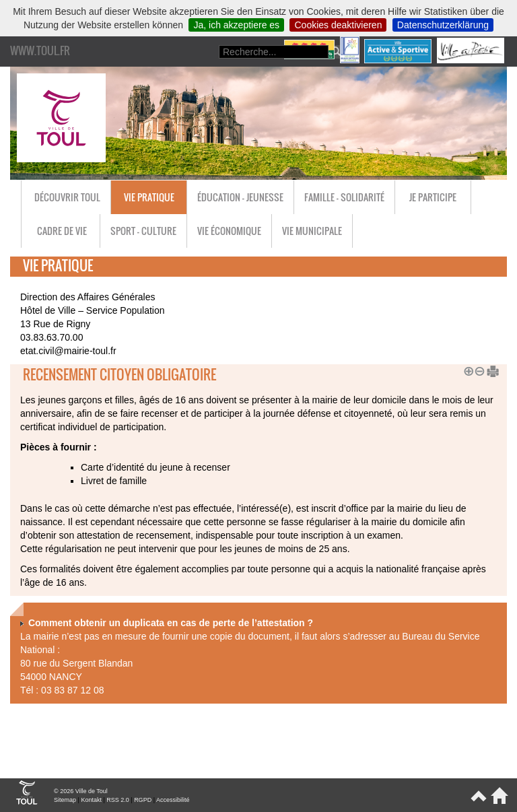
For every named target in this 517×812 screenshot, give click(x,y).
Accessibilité (173, 800)
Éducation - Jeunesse (240, 197)
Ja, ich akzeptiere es (236, 25)
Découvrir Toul (67, 197)
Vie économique (229, 231)
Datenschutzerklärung (443, 25)
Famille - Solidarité (344, 197)
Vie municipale (312, 231)
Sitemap (65, 800)
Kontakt (91, 800)
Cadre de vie (62, 231)
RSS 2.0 (118, 800)
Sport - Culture (143, 231)
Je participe (433, 197)
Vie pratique (149, 197)
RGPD (143, 800)
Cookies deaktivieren (338, 25)
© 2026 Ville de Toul (81, 791)
